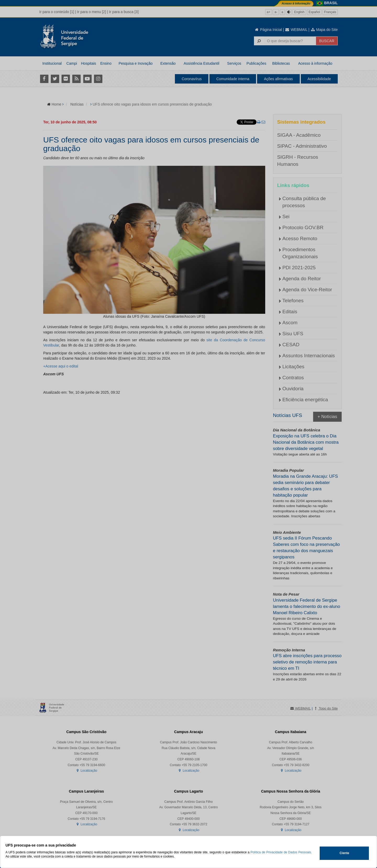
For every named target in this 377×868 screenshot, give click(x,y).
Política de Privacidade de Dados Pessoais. (281, 852)
